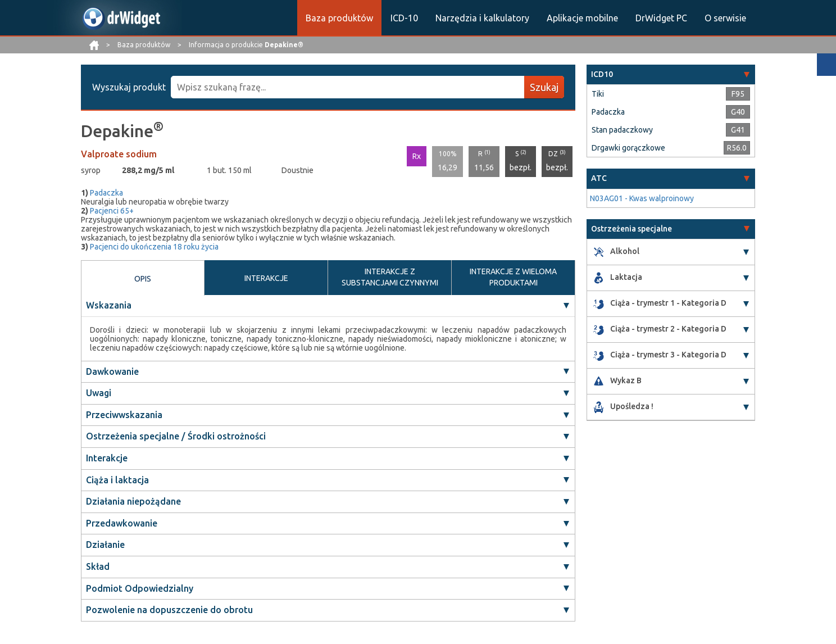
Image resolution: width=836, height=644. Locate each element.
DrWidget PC (661, 18)
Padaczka (106, 193)
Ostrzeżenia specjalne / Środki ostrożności (176, 436)
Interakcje (107, 458)
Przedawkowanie (122, 523)
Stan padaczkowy (622, 130)
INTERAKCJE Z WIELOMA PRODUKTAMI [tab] (513, 277)
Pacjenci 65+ (112, 211)
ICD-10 (404, 18)
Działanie (105, 545)
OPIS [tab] (143, 279)
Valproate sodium (119, 154)
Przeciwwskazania (124, 415)
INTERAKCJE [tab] (266, 278)
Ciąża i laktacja (117, 480)
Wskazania (109, 305)
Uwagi (99, 393)
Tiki (598, 94)
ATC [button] (599, 178)
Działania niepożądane (133, 501)
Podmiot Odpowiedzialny (140, 588)
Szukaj (544, 87)
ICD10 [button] (602, 74)
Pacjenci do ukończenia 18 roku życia (154, 247)
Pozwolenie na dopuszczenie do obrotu (169, 610)
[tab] (671, 74)
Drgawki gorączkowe (628, 148)
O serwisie (725, 18)
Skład (98, 566)
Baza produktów (339, 18)
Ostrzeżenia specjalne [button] (631, 229)
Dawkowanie (112, 371)
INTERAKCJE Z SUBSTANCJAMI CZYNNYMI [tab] (390, 277)
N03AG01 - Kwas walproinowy (642, 198)
